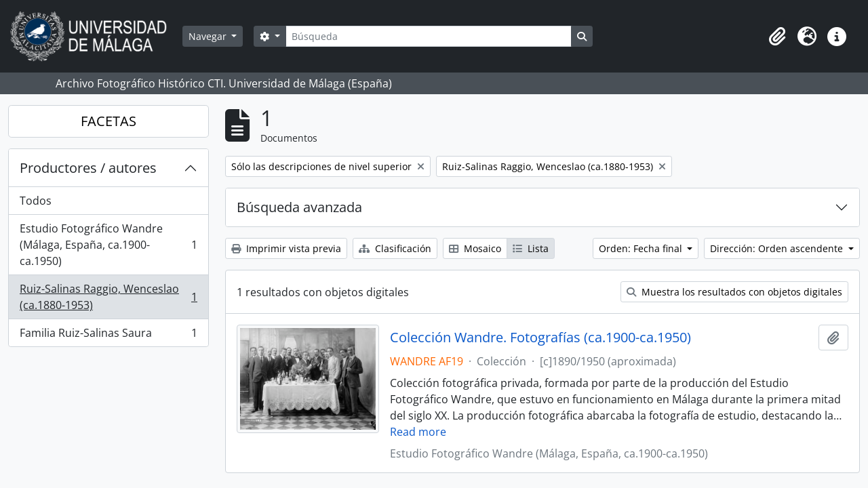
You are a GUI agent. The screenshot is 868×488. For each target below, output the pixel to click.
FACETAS (108, 121)
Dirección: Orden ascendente (778, 248)
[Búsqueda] (429, 36)
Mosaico (475, 248)
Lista (531, 248)
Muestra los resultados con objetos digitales (734, 292)
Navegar (209, 36)
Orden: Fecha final (642, 248)
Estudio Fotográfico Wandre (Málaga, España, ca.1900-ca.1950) (108, 245)
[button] (777, 37)
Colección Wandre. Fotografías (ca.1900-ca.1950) (540, 338)
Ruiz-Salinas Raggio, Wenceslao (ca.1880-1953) (108, 297)
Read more (418, 432)
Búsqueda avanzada (299, 207)
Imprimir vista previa (286, 248)
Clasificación (395, 248)
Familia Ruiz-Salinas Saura (108, 335)
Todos (36, 201)
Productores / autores (88, 168)
